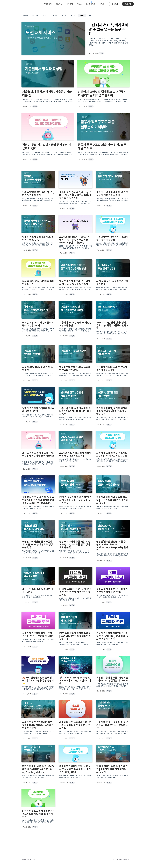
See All (25, 16)
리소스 (79, 4)
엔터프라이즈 (91, 3)
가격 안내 (70, 4)
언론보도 (92, 16)
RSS (114, 859)
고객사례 (54, 16)
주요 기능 (59, 4)
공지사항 (35, 16)
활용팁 (73, 16)
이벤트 (102, 3)
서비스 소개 (48, 4)
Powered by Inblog (123, 859)
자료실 (64, 16)
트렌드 (82, 16)
